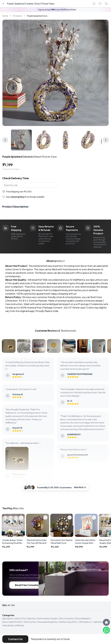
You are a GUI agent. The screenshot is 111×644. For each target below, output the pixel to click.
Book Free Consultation (29, 585)
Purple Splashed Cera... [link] (38, 16)
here (99, 297)
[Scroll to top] (106, 622)
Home (5, 16)
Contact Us (15, 639)
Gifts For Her (30, 622)
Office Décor (85, 622)
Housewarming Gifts (48, 622)
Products (18, 16)
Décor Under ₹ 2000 (12, 622)
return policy (18, 197)
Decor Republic (83, 618)
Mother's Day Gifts (68, 622)
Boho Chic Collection (26, 618)
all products (8, 618)
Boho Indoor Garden (48, 618)
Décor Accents (67, 618)
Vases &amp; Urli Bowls (13, 625)
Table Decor (99, 622)
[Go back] (3, 4)
